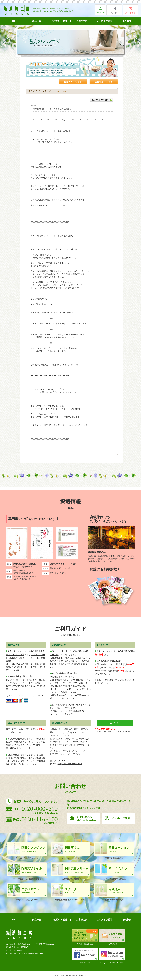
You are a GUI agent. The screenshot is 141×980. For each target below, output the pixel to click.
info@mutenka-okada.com (70, 764)
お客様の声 (82, 21)
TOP (14, 21)
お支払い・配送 (59, 21)
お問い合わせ (87, 818)
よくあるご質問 (104, 21)
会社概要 (127, 21)
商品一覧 (37, 21)
